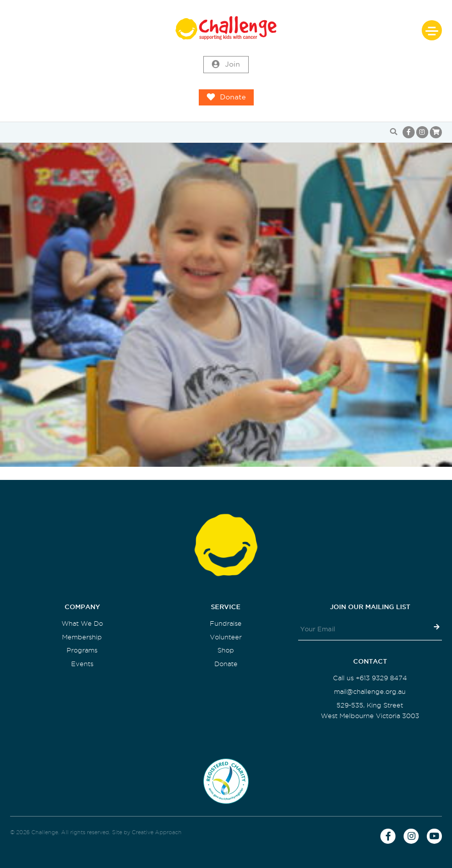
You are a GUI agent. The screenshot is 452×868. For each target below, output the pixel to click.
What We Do (82, 623)
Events (82, 664)
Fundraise (226, 623)
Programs (82, 650)
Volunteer (226, 637)
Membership (82, 637)
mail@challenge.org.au (370, 692)
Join (226, 65)
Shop (226, 650)
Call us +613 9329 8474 (370, 678)
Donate (226, 97)
